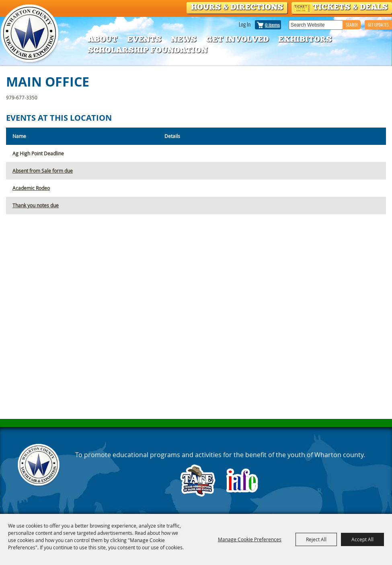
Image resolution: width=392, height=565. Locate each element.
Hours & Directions (237, 7)
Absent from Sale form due (43, 171)
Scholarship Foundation (148, 50)
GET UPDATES (378, 25)
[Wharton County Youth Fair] (30, 34)
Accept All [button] (362, 539)
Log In (245, 24)
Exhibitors (305, 39)
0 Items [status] (272, 25)
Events (144, 39)
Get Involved (237, 39)
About (103, 39)
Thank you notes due (36, 205)
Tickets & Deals (350, 7)
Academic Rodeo (31, 188)
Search (352, 25)
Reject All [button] (316, 539)
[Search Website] (316, 25)
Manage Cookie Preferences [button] (250, 539)
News (184, 39)
